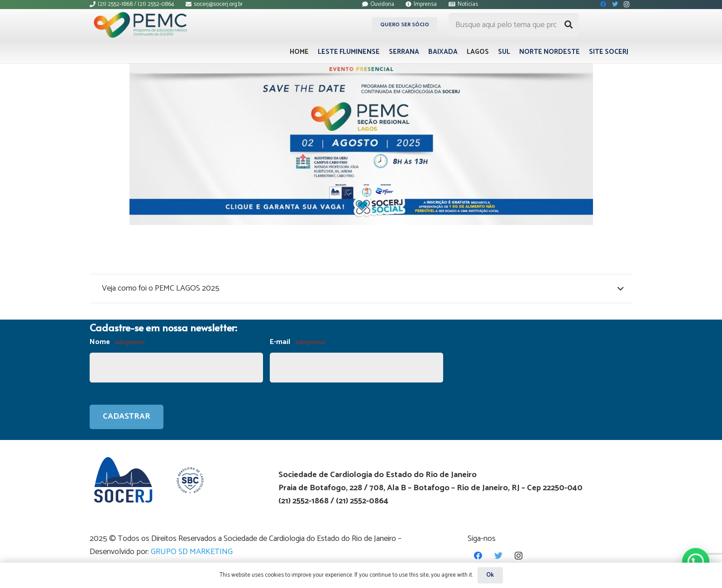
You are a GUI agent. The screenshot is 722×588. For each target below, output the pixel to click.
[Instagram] (519, 556)
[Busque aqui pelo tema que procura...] (514, 25)
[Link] (143, 25)
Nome (117, 342)
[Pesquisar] (569, 25)
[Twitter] (498, 556)
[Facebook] (478, 556)
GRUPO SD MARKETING (192, 552)
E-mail (297, 342)
